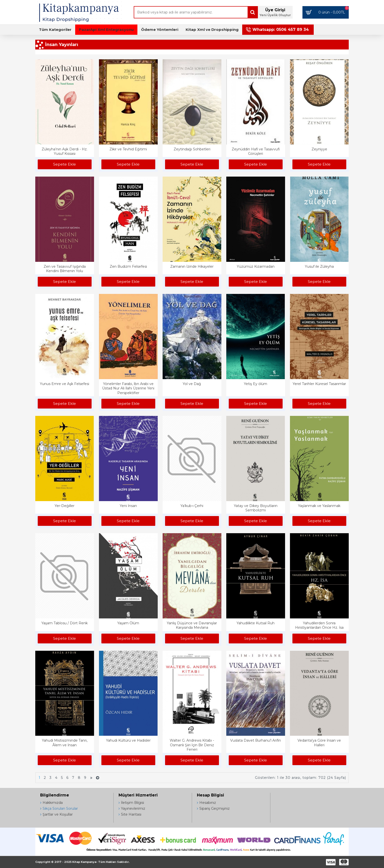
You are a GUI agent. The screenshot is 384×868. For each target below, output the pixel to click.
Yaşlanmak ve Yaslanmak (319, 506)
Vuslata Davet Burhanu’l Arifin (256, 740)
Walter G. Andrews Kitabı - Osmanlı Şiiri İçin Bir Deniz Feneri (192, 745)
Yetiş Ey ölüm (256, 384)
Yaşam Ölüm (128, 623)
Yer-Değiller (65, 506)
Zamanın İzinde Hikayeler (192, 266)
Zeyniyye (319, 149)
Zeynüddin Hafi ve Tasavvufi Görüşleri (256, 151)
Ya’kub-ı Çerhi (192, 506)
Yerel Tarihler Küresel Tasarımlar (319, 384)
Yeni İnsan (128, 506)
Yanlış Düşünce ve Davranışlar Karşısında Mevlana (192, 625)
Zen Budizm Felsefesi (128, 266)
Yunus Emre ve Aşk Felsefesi (65, 384)
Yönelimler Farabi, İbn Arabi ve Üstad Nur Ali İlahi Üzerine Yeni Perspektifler (128, 388)
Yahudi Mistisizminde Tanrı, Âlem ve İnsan (65, 743)
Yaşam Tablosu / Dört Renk (65, 623)
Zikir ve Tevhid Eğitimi (128, 149)
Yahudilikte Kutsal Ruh (256, 623)
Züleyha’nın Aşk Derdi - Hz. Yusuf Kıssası (65, 151)
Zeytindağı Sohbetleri (192, 149)
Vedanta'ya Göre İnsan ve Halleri (319, 743)
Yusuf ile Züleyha (319, 266)
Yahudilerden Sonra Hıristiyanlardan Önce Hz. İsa (319, 625)
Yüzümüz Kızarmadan (256, 266)
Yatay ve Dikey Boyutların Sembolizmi (256, 508)
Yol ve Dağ (192, 384)
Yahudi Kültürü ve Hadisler (128, 740)
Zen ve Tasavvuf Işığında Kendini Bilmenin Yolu (65, 269)
